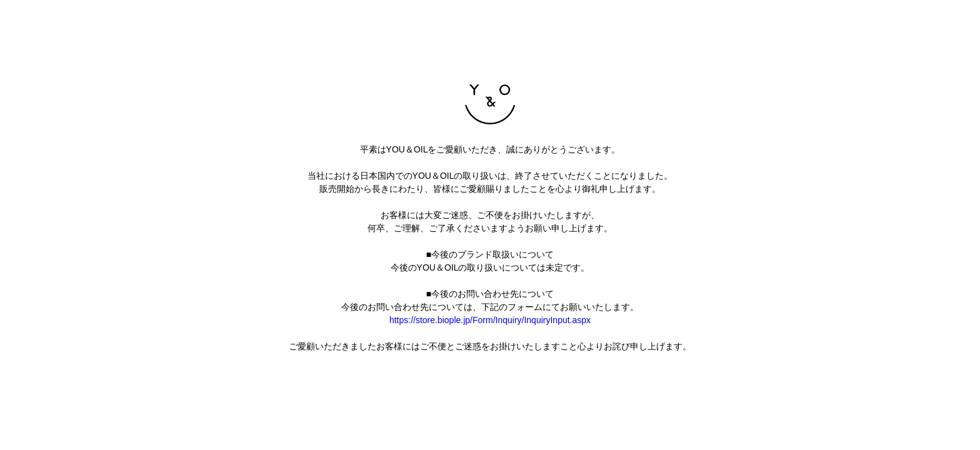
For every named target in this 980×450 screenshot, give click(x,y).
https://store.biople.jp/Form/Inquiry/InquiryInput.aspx (490, 320)
